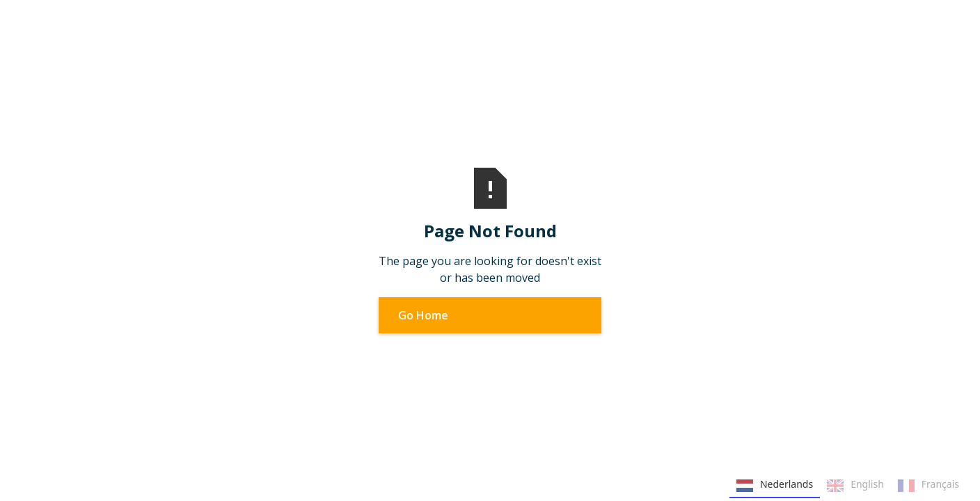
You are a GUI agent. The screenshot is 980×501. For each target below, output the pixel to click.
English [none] (855, 486)
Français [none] (928, 486)
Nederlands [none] (775, 486)
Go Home (423, 315)
